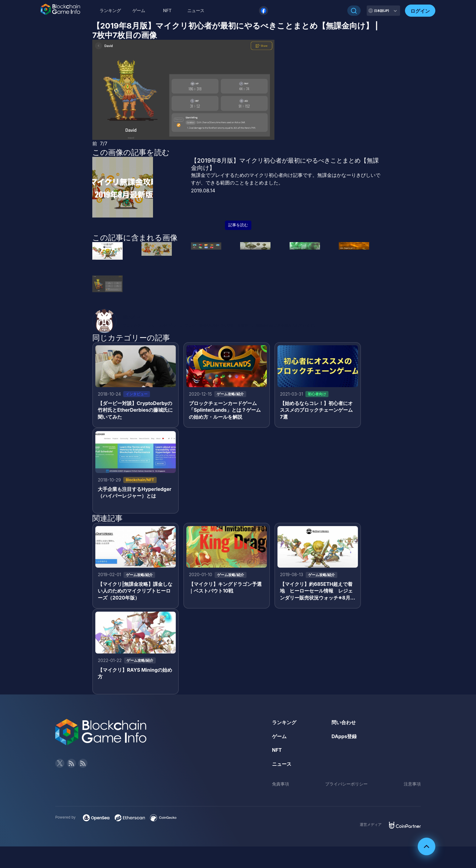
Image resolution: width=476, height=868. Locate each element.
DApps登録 (344, 737)
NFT (167, 10)
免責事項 (280, 785)
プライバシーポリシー (346, 785)
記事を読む (238, 225)
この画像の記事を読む (131, 152)
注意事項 (412, 785)
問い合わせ (344, 724)
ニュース (282, 765)
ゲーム (139, 10)
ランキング (110, 10)
